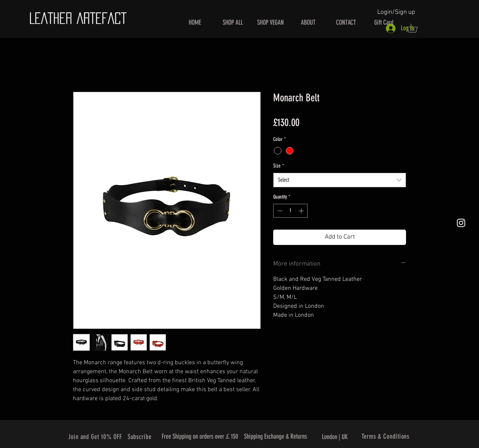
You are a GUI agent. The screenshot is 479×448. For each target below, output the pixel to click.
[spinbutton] (290, 211)
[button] (417, 28)
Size (279, 166)
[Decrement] (279, 211)
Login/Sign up (396, 12)
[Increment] (302, 211)
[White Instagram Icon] (461, 223)
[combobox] (340, 180)
